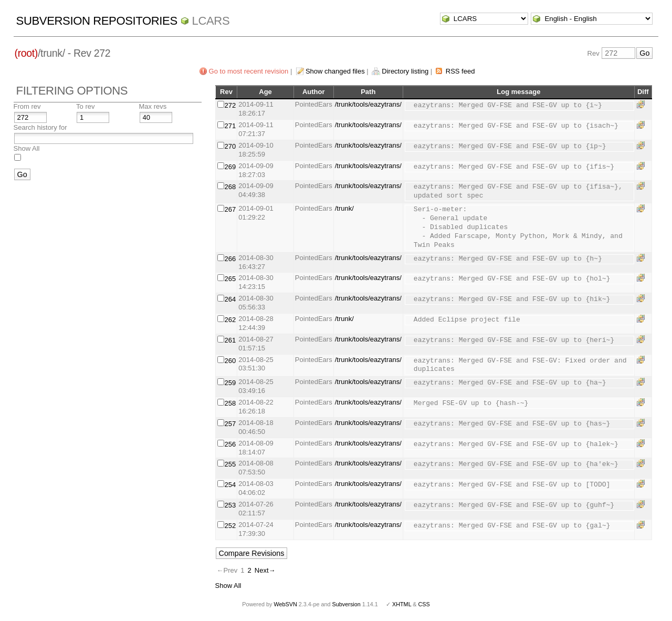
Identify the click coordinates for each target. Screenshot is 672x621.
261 (230, 340)
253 (230, 505)
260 (230, 361)
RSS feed (460, 71)
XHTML (402, 604)
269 (230, 167)
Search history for (40, 127)
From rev (27, 106)
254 (230, 485)
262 (230, 320)
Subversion (346, 604)
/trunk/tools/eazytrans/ (368, 104)
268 (230, 187)
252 (230, 526)
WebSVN (285, 604)
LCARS (211, 21)
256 (230, 444)
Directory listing (405, 71)
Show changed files (335, 71)
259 (230, 383)
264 (230, 299)
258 (230, 403)
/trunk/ (344, 208)
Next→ (265, 570)
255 (230, 464)
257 (230, 424)
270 (230, 146)
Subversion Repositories (97, 21)
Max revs (153, 106)
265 (230, 279)
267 (230, 209)
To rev (85, 106)
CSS (424, 604)
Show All (27, 148)
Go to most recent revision (249, 71)
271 (230, 126)
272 (230, 105)
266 (230, 259)
